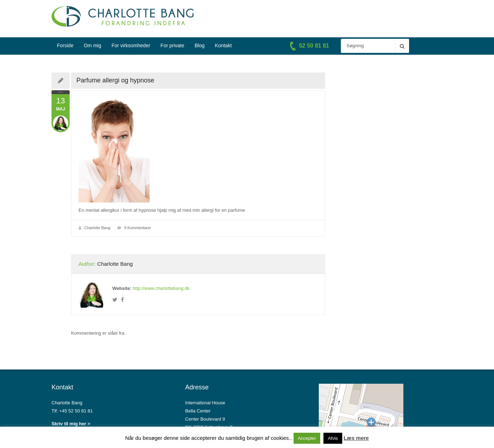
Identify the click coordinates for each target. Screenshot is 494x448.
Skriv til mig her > (71, 424)
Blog (200, 45)
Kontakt (223, 45)
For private (173, 45)
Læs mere (356, 438)
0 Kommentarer (138, 228)
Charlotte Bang (97, 228)
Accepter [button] (307, 438)
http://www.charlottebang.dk (161, 288)
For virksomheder (131, 45)
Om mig (93, 45)
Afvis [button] (333, 438)
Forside (65, 45)
